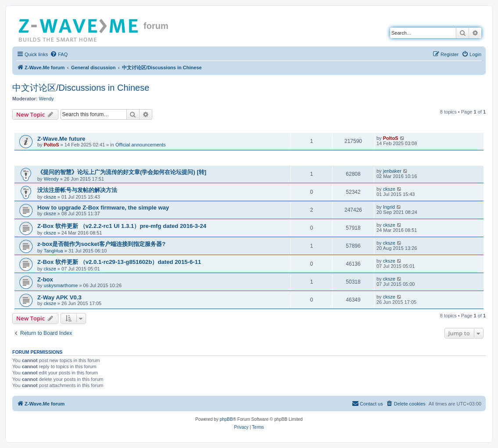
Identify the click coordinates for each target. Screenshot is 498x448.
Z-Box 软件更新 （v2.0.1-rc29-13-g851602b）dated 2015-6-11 (119, 262)
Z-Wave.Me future (61, 139)
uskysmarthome (61, 285)
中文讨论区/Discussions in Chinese (81, 88)
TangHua (54, 251)
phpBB (226, 419)
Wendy (47, 99)
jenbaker (392, 171)
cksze (50, 197)
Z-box (45, 279)
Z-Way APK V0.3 (59, 297)
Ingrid (389, 207)
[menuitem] (59, 54)
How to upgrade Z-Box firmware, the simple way (103, 208)
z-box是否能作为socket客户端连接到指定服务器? (101, 244)
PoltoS (52, 145)
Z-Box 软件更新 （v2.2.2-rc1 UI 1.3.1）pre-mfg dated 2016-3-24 (122, 226)
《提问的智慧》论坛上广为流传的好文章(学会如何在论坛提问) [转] (122, 172)
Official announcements (141, 145)
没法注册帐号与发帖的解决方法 (77, 190)
